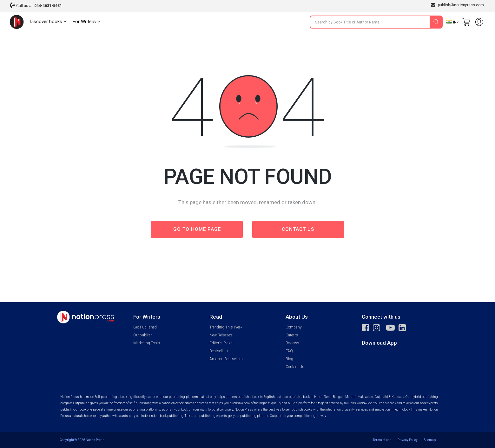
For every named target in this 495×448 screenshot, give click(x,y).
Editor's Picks (221, 343)
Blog (289, 359)
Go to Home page (197, 229)
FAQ (289, 351)
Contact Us (295, 367)
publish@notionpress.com (457, 5)
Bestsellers (219, 351)
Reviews (292, 343)
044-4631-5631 (48, 6)
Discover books (48, 22)
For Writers (86, 22)
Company (294, 327)
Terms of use (382, 440)
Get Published (145, 327)
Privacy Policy (408, 440)
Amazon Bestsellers (226, 359)
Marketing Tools (147, 343)
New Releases (221, 335)
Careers (292, 335)
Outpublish (143, 335)
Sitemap (430, 440)
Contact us (298, 229)
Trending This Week (226, 327)
